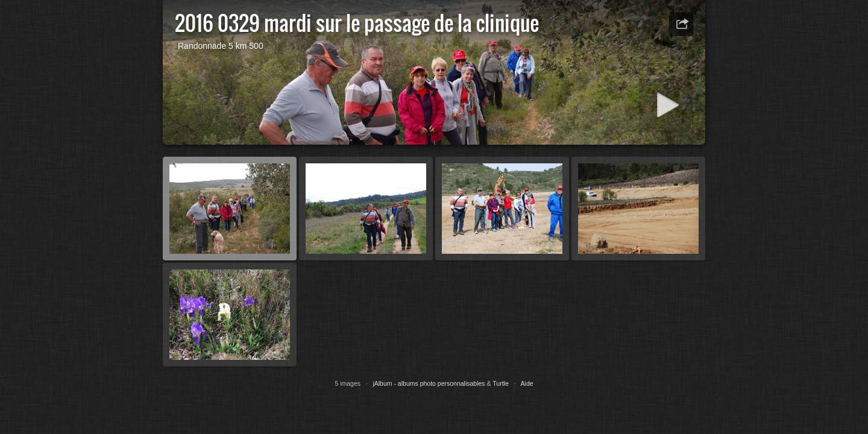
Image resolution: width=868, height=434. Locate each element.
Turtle (500, 383)
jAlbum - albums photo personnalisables (429, 383)
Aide (527, 383)
